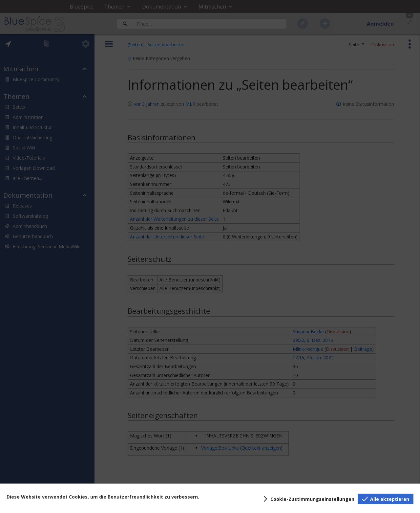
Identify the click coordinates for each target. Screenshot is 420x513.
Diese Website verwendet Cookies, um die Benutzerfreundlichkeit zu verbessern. (103, 497)
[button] (308, 499)
